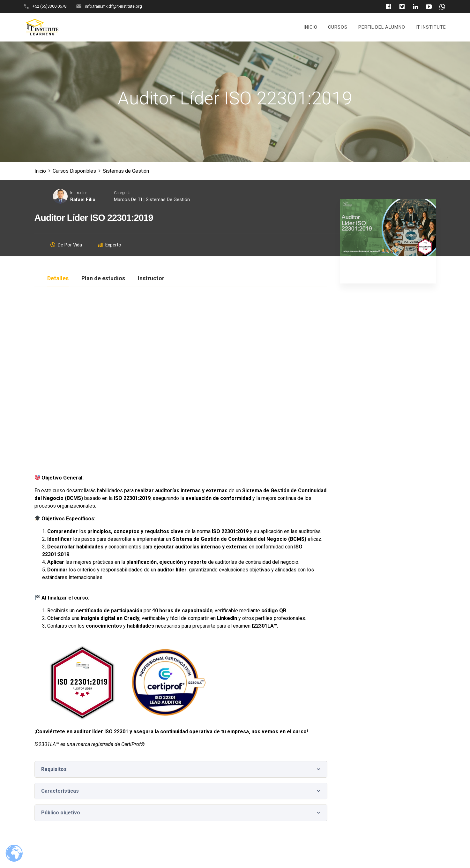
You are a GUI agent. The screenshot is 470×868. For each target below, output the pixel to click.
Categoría (122, 193)
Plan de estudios (103, 279)
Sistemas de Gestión (168, 200)
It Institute (431, 27)
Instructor (78, 193)
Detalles (58, 279)
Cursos (338, 27)
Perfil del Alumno (382, 27)
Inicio (311, 27)
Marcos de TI (128, 200)
